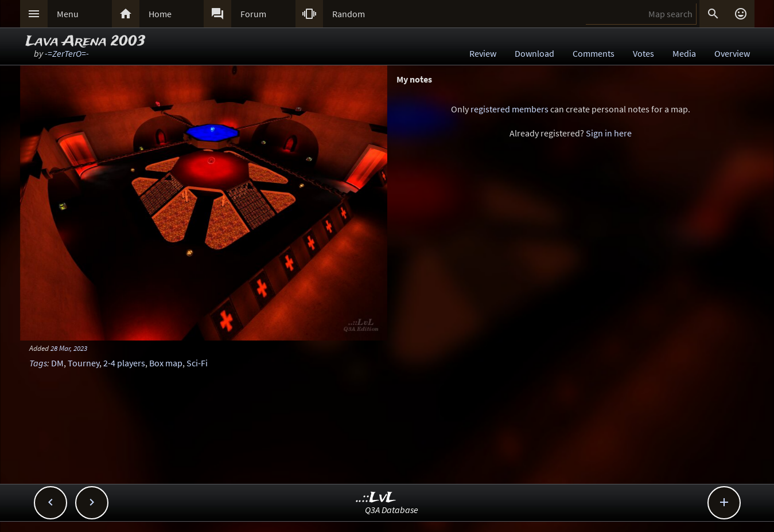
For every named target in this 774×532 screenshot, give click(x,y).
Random (349, 14)
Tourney (83, 363)
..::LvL (376, 498)
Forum (253, 14)
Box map (166, 363)
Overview (732, 53)
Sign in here (609, 133)
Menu (68, 14)
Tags (38, 363)
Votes (643, 53)
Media (684, 53)
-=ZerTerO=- (67, 53)
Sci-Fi (197, 363)
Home (160, 14)
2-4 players (124, 363)
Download (534, 53)
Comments (594, 53)
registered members (509, 109)
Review (483, 53)
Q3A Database (392, 510)
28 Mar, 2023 (69, 348)
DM (57, 363)
